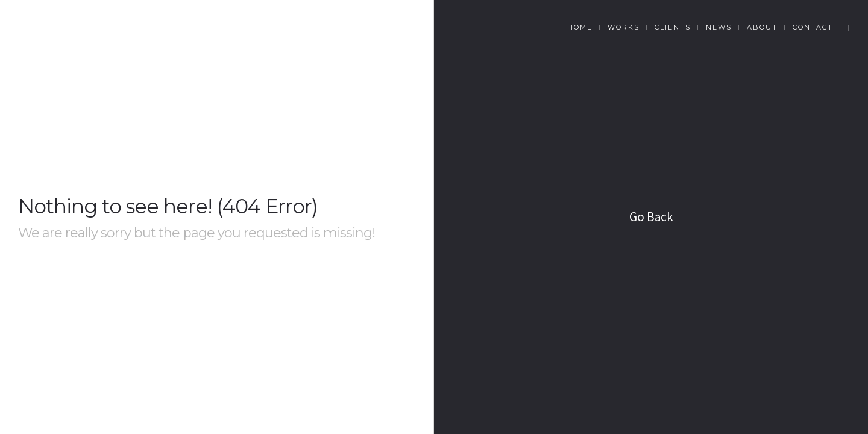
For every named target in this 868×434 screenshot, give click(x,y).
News (719, 27)
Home (580, 27)
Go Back (651, 217)
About (762, 27)
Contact (813, 27)
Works (624, 27)
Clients (673, 27)
